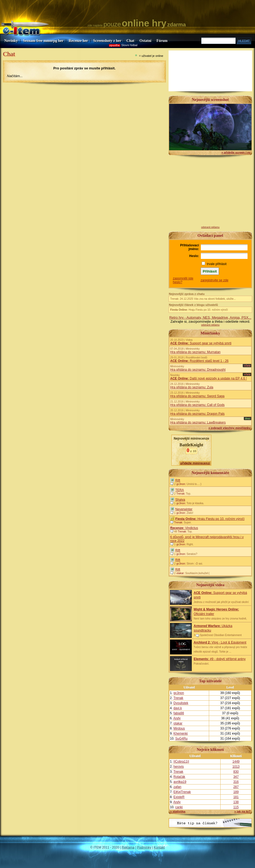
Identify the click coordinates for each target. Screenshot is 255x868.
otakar (178, 723)
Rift (178, 480)
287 (236, 787)
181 (236, 797)
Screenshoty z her (107, 41)
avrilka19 (180, 782)
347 (236, 777)
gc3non (179, 693)
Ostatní (145, 41)
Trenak (178, 698)
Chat (130, 41)
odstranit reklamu (210, 227)
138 (236, 802)
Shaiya (180, 500)
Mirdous (179, 728)
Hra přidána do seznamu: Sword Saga (197, 396)
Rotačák (179, 777)
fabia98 (179, 713)
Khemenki (180, 733)
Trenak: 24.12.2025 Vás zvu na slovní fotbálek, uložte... (203, 299)
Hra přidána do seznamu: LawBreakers (198, 423)
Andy (177, 718)
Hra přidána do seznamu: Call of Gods (197, 405)
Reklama (128, 847)
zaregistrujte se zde (214, 280)
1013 (236, 767)
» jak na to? (242, 811)
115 (236, 807)
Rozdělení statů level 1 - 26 (199, 361)
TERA (180, 490)
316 (236, 782)
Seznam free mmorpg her (43, 41)
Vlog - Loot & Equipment (220, 642)
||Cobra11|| (181, 762)
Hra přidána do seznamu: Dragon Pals (197, 414)
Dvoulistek (181, 703)
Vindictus (184, 528)
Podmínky (144, 847)
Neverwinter (184, 509)
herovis (179, 767)
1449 (236, 762)
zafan (177, 787)
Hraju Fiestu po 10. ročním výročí (199, 310)
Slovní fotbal (130, 45)
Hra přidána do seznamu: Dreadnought (198, 370)
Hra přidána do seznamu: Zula (192, 387)
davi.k (178, 708)
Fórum (162, 41)
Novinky (11, 41)
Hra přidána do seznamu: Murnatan (195, 352)
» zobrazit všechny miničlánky (229, 428)
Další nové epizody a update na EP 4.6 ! (208, 378)
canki (179, 807)
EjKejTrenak (182, 792)
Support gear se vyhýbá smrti (201, 343)
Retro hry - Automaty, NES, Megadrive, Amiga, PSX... (210, 317)
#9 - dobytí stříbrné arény (220, 659)
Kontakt (159, 847)
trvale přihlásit (217, 264)
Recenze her (78, 41)
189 (236, 792)
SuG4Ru (181, 739)
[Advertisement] (210, 192)
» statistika (178, 811)
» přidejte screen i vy (236, 152)
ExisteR (179, 797)
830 (236, 772)
